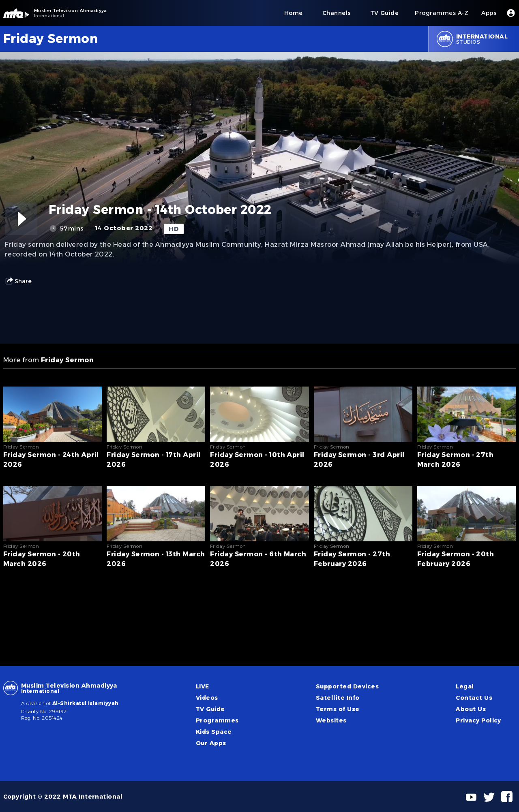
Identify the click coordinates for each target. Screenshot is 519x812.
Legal (465, 686)
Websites (331, 720)
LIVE (203, 686)
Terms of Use (338, 709)
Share (18, 281)
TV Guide (210, 709)
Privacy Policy (478, 720)
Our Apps (211, 743)
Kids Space (214, 732)
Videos (207, 698)
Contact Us (474, 698)
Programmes (217, 720)
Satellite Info (338, 698)
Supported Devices (347, 686)
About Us (471, 709)
